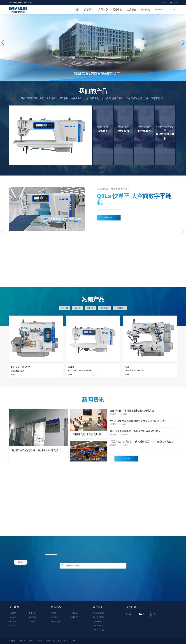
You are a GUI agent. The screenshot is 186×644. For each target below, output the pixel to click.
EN (176, 2)
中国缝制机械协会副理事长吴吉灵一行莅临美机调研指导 (89, 434)
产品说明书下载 (99, 622)
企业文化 (32, 613)
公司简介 (13, 613)
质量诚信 (32, 622)
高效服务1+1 (98, 626)
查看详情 (109, 218)
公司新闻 (113, 414)
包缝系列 (77, 308)
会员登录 (163, 2)
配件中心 (117, 9)
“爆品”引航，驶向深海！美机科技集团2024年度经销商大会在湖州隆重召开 (143, 442)
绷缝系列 (91, 308)
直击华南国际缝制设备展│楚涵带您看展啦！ (133, 411)
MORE (71, 374)
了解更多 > (82, 153)
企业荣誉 (13, 618)
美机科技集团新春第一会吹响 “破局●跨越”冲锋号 (135, 431)
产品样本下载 (98, 630)
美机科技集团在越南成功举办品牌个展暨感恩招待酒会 (138, 421)
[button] (183, 43)
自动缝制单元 (120, 308)
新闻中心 (146, 9)
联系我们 (13, 626)
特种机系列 (104, 308)
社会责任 (13, 622)
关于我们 (89, 9)
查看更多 (126, 459)
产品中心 (103, 9)
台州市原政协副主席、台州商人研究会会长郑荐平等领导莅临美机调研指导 (39, 450)
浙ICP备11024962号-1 (71, 641)
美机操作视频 (98, 618)
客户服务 (132, 9)
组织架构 (32, 618)
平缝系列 (64, 308)
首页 (77, 9)
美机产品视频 (98, 613)
